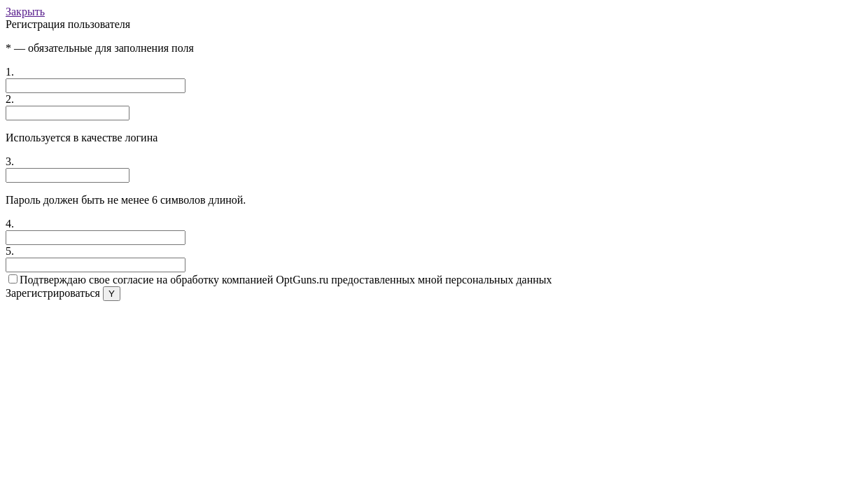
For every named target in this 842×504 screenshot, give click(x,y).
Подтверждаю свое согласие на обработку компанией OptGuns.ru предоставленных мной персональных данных (280, 280)
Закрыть (25, 12)
